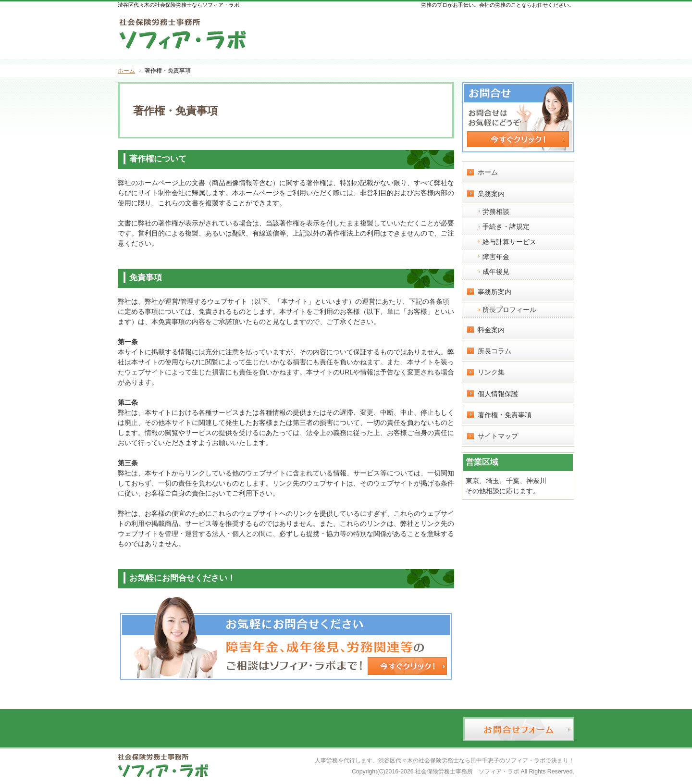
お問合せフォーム (534, 32)
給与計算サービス (509, 242)
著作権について (158, 159)
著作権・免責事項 (505, 415)
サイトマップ (498, 436)
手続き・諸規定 (506, 226)
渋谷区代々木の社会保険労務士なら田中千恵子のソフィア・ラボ (462, 760)
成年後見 (496, 272)
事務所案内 (494, 292)
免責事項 (146, 278)
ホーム (488, 172)
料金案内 (491, 330)
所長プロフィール (509, 310)
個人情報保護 (498, 394)
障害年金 (496, 257)
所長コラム (494, 351)
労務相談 (496, 212)
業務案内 (491, 194)
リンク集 (491, 372)
